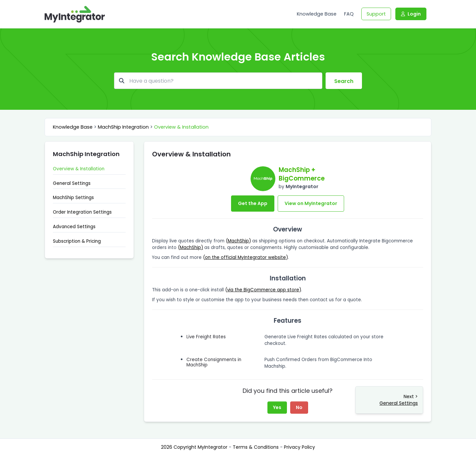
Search (344, 81)
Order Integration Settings (82, 212)
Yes (277, 407)
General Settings (72, 183)
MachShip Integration (123, 127)
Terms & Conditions (256, 447)
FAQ (349, 14)
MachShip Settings (73, 198)
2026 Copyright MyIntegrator (195, 447)
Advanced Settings (74, 227)
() (238, 241)
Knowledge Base (317, 14)
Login (411, 14)
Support (376, 14)
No (299, 407)
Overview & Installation (181, 127)
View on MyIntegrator (311, 203)
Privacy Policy (299, 447)
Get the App (253, 203)
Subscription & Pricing (77, 241)
